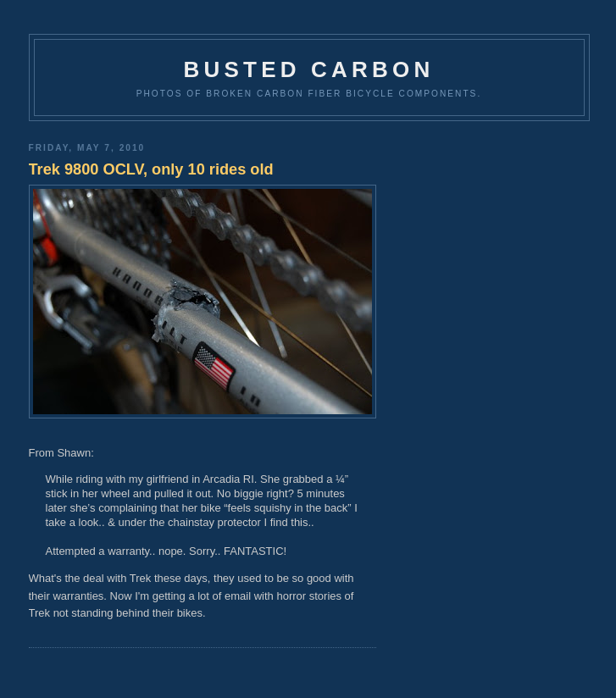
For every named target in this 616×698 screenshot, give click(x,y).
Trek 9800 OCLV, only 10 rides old (151, 169)
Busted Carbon (309, 69)
